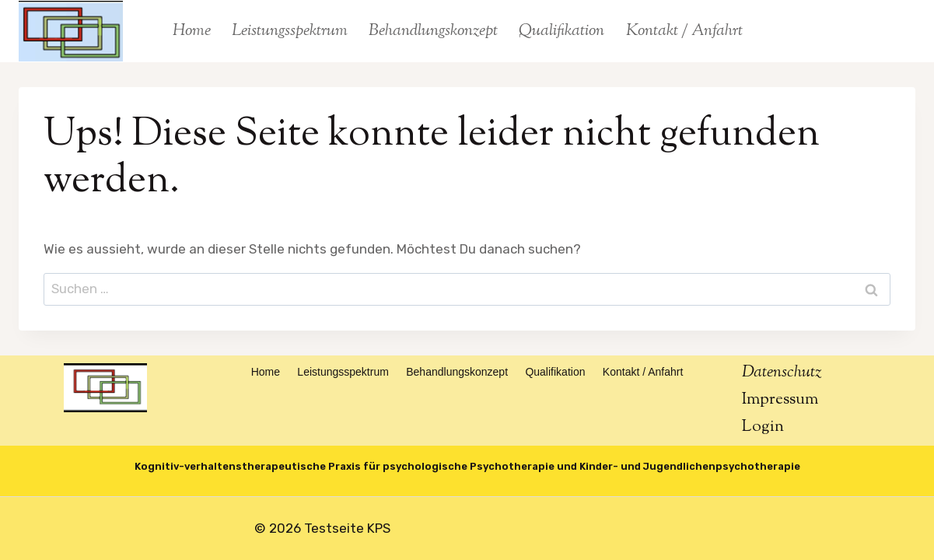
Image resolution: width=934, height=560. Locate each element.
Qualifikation (561, 31)
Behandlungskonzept (433, 31)
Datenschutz (782, 373)
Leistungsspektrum (290, 31)
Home (192, 31)
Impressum (780, 400)
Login (763, 427)
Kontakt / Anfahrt (684, 31)
